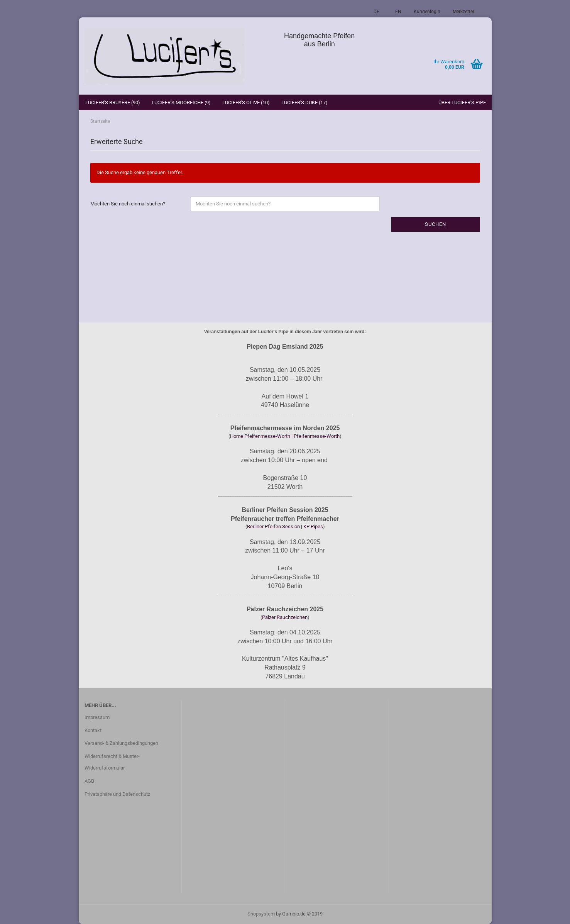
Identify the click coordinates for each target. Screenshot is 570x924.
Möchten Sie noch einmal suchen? (128, 204)
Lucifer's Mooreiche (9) (181, 103)
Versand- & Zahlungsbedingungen (121, 743)
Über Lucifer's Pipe (462, 103)
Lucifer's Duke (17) (304, 103)
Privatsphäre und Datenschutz (117, 794)
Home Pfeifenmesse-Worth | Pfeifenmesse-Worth (285, 436)
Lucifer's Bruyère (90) (113, 103)
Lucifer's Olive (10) (246, 103)
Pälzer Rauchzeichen (285, 617)
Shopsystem (261, 914)
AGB (89, 781)
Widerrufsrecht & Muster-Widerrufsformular (112, 762)
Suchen (436, 224)
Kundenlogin (427, 12)
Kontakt (93, 730)
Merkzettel (463, 12)
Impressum (97, 717)
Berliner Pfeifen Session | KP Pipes (285, 526)
